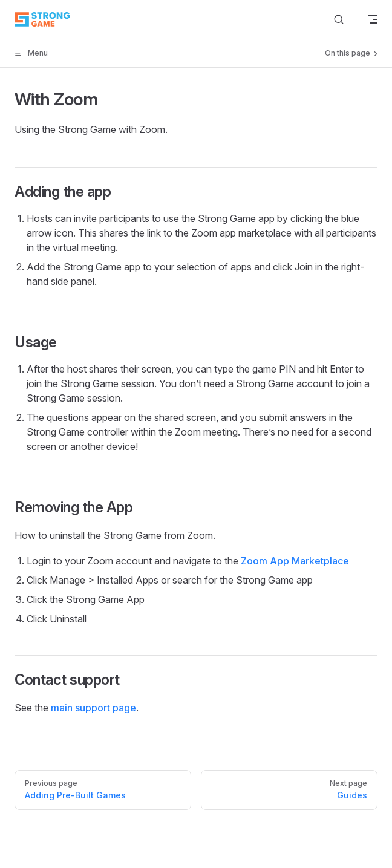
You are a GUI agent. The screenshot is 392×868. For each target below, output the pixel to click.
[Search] (339, 20)
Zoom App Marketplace (295, 561)
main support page (93, 708)
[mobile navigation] (373, 19)
